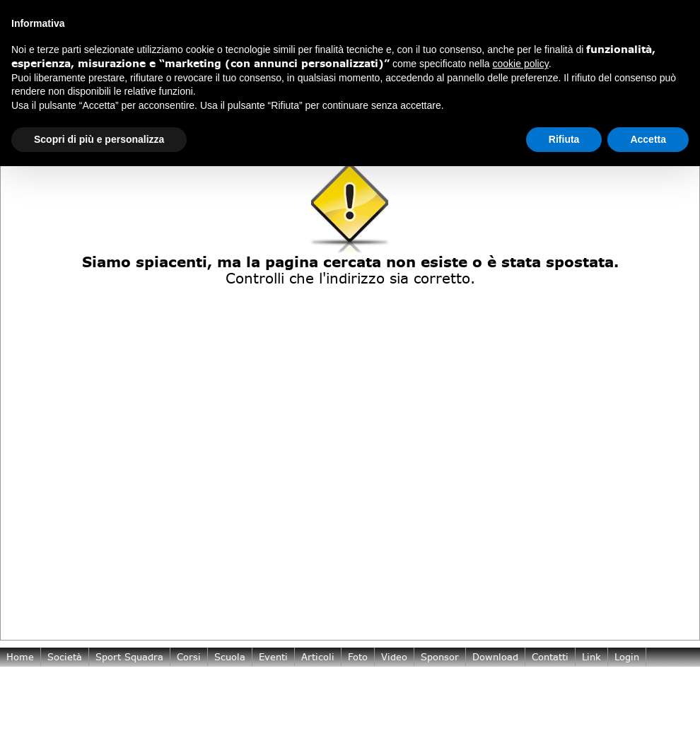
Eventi (273, 657)
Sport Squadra (129, 657)
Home (20, 657)
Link (591, 657)
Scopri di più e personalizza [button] (99, 139)
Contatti (550, 657)
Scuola (230, 657)
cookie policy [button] (521, 64)
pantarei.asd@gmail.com (84, 701)
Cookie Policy (95, 709)
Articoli (318, 657)
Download (495, 657)
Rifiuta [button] (564, 139)
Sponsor (440, 657)
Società (65, 657)
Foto (358, 657)
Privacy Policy (38, 709)
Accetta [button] (648, 139)
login (627, 657)
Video (394, 657)
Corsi (189, 657)
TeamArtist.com (661, 692)
